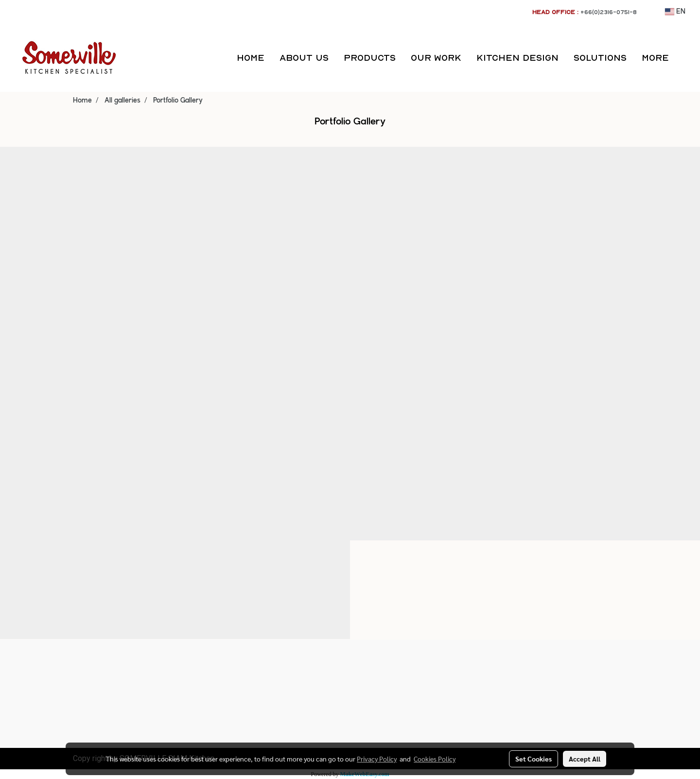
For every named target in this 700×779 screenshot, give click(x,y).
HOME (251, 58)
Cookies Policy (435, 759)
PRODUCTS (370, 58)
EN (675, 12)
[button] (685, 58)
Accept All (585, 759)
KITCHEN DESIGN (517, 58)
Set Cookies (534, 759)
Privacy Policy (377, 759)
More (655, 58)
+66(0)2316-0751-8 (609, 12)
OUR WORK (436, 58)
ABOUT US (304, 58)
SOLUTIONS (600, 58)
